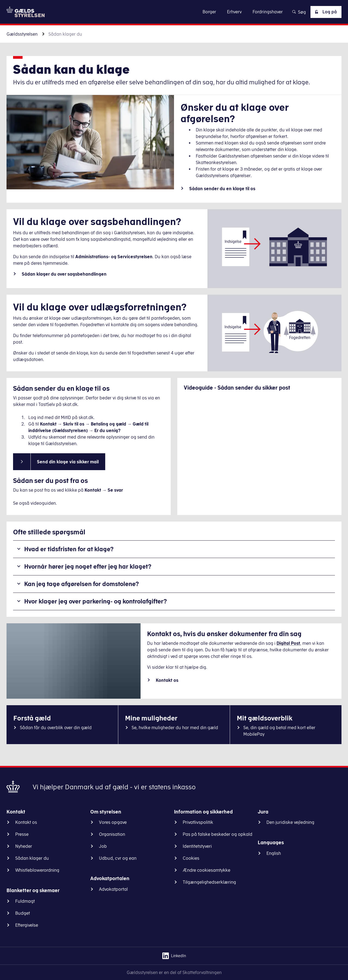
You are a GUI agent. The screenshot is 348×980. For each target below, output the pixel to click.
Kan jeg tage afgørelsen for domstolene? (82, 584)
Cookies (191, 858)
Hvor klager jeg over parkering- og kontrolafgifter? (96, 601)
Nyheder (24, 846)
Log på (325, 12)
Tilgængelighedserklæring (209, 882)
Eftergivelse (27, 925)
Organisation (112, 834)
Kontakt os (167, 680)
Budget (23, 913)
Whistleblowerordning (37, 870)
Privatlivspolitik (198, 822)
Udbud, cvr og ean (118, 858)
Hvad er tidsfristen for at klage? (69, 549)
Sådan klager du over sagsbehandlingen (64, 274)
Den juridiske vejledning (290, 822)
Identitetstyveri (197, 846)
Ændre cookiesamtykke (206, 870)
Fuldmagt (25, 901)
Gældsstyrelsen (22, 34)
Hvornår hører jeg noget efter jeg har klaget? (88, 566)
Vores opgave (113, 822)
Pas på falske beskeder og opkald (217, 834)
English (274, 853)
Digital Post (288, 643)
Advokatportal (113, 889)
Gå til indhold (174, 12)
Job (103, 846)
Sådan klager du (32, 858)
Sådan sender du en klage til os (222, 189)
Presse (22, 834)
